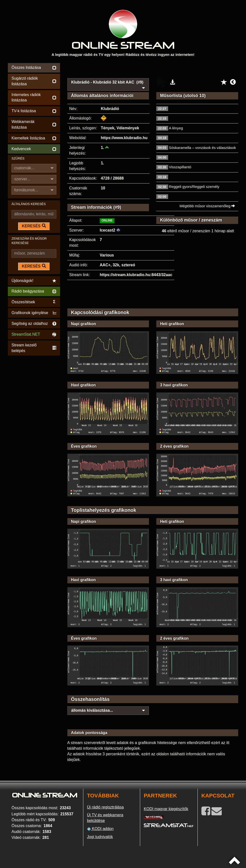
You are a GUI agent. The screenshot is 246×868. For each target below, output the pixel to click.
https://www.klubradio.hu (124, 138)
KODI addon (100, 829)
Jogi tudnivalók (100, 837)
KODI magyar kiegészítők (166, 809)
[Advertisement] (153, 69)
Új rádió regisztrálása (105, 807)
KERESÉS (34, 226)
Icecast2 (107, 230)
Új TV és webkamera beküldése (105, 818)
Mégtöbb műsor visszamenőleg (207, 206)
